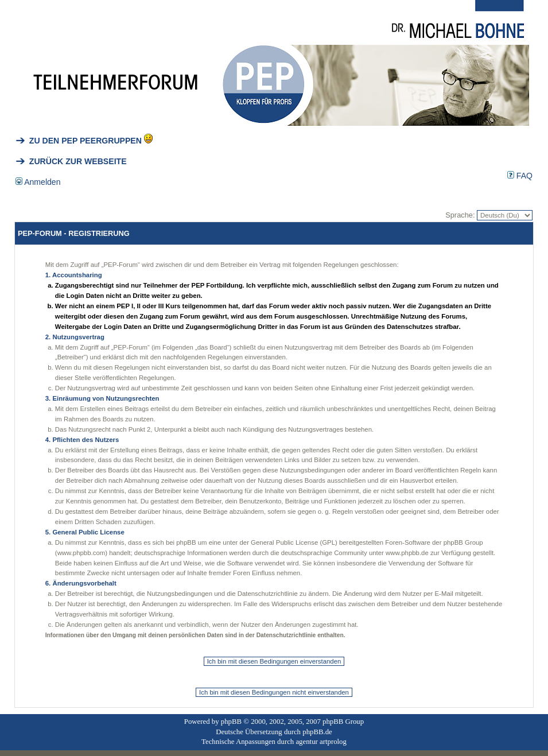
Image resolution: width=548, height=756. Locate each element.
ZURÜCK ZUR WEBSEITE (71, 161)
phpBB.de (317, 732)
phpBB (231, 722)
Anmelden (38, 182)
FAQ (520, 176)
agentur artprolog (321, 742)
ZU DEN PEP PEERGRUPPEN (79, 141)
